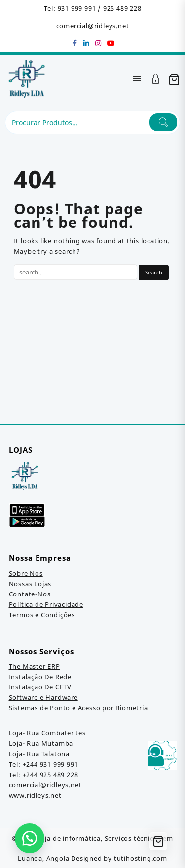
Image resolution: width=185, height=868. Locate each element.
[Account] (156, 80)
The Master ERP (35, 666)
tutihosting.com (141, 858)
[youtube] (111, 43)
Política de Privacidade (46, 604)
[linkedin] (87, 43)
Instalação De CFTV (40, 687)
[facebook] (75, 43)
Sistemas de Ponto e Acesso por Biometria (78, 708)
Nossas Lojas (30, 584)
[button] (30, 838)
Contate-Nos (30, 594)
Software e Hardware (43, 697)
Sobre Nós (26, 573)
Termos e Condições (42, 615)
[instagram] (99, 43)
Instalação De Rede (40, 677)
